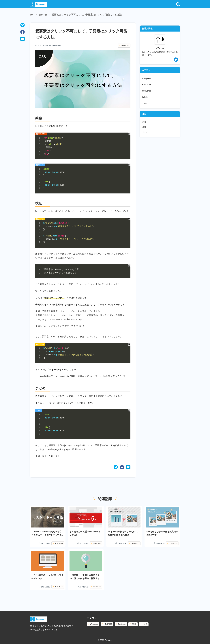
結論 (144, 122)
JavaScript (146, 91)
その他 (145, 103)
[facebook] (22, 32)
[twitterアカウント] (160, 60)
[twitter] (22, 25)
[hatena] (22, 39)
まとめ (145, 132)
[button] (178, 4)
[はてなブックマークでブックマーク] (128, 467)
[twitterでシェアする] (116, 467)
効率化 (145, 97)
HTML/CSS (125, 45)
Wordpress (146, 78)
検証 (144, 127)
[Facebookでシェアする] (122, 467)
